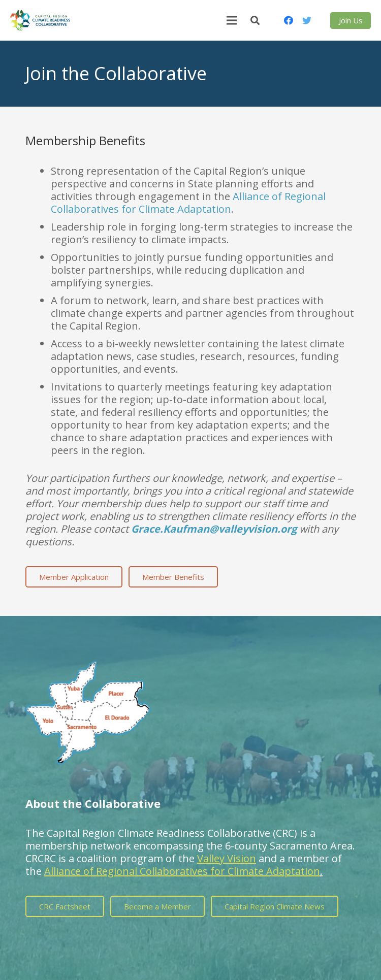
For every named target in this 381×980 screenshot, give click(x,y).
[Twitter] (307, 20)
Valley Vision (227, 858)
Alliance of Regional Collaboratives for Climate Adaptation (188, 203)
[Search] (255, 20)
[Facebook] (289, 20)
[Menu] (232, 20)
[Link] (40, 20)
